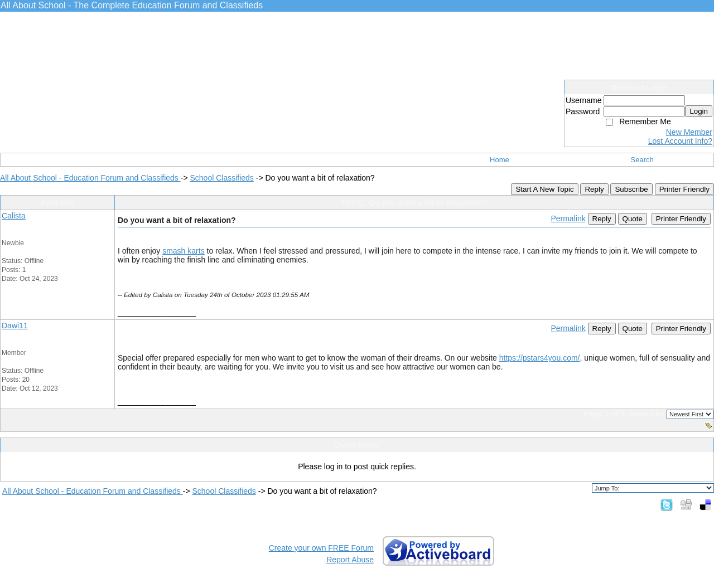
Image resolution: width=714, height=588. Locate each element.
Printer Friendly (684, 189)
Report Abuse (350, 560)
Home (500, 160)
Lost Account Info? (680, 141)
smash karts (183, 251)
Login (699, 111)
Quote (633, 219)
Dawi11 (15, 325)
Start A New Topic (544, 189)
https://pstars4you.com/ (540, 358)
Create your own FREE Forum (321, 548)
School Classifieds (221, 178)
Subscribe (631, 189)
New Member (689, 132)
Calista (14, 216)
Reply (594, 189)
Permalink (568, 218)
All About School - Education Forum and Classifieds (90, 178)
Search (642, 160)
